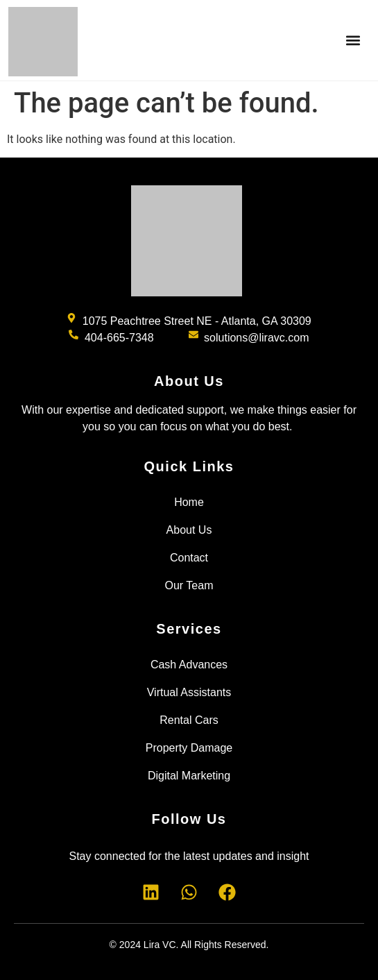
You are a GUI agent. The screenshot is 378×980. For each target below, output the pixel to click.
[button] (353, 41)
